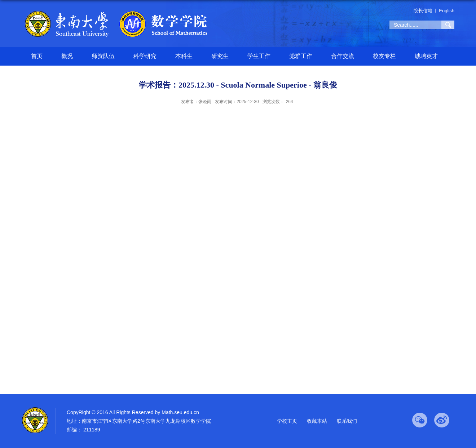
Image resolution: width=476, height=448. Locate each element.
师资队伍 (103, 56)
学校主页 (287, 421)
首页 (37, 56)
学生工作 (259, 56)
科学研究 (145, 56)
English (447, 11)
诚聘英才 (426, 56)
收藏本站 (317, 421)
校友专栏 (384, 56)
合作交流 (343, 56)
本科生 (184, 56)
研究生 (220, 56)
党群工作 (301, 56)
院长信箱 (423, 11)
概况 (67, 56)
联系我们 (347, 421)
